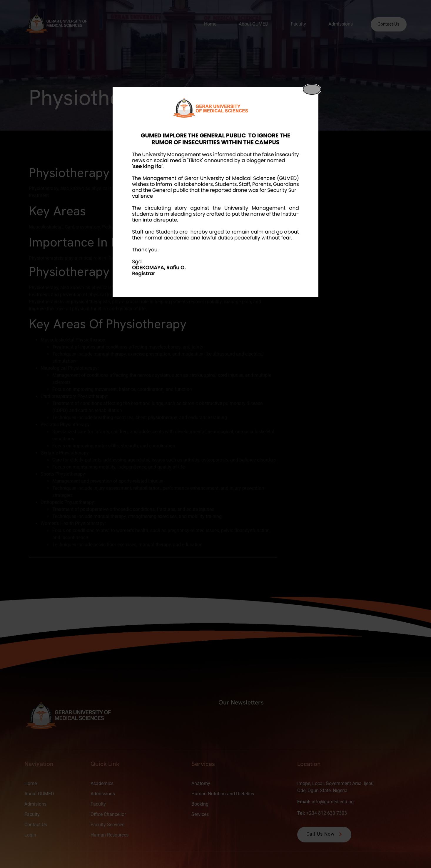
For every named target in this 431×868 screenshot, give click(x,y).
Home (206, 24)
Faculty (295, 24)
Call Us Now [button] (325, 834)
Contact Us (387, 24)
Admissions (337, 24)
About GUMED (250, 24)
